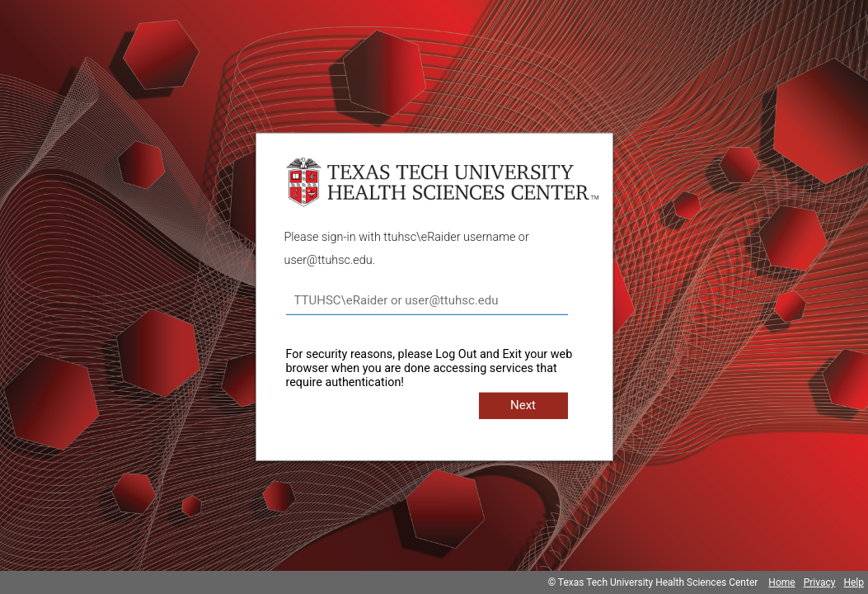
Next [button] (523, 405)
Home (781, 582)
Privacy (820, 582)
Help (854, 582)
